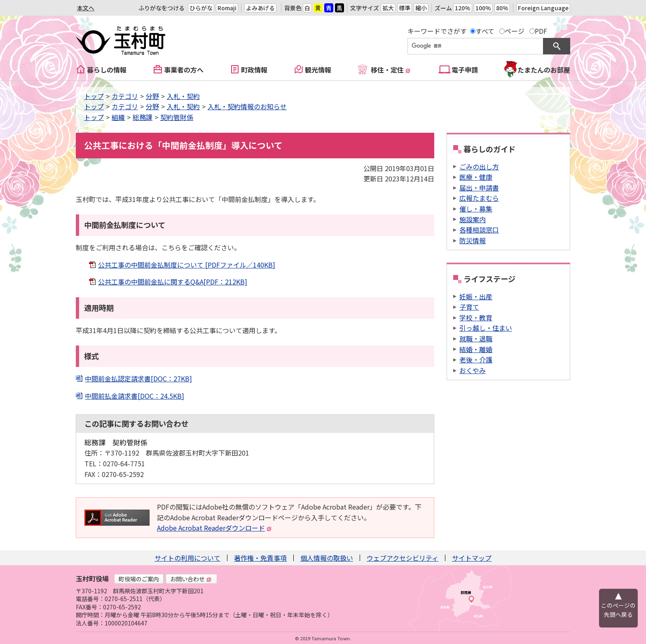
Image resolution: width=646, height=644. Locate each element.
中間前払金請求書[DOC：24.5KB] (135, 396)
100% (483, 8)
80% (502, 8)
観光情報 (318, 70)
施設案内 (473, 219)
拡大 (388, 8)
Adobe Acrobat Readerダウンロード (214, 528)
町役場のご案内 (139, 579)
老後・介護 (476, 360)
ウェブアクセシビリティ (403, 558)
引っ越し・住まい (486, 328)
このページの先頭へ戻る (618, 610)
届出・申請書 (479, 188)
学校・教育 (476, 317)
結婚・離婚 (476, 349)
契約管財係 (177, 117)
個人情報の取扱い (327, 558)
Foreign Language (543, 8)
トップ (94, 96)
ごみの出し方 (479, 167)
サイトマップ (472, 558)
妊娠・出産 (476, 296)
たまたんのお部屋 (544, 70)
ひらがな (201, 8)
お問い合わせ (191, 579)
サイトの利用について (187, 558)
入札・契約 (183, 96)
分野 (152, 96)
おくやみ (473, 370)
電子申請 (465, 70)
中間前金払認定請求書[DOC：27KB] (138, 378)
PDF (541, 31)
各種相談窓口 (479, 230)
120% (463, 8)
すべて (485, 31)
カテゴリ (125, 96)
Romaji (227, 8)
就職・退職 (476, 338)
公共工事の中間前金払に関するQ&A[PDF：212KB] (173, 282)
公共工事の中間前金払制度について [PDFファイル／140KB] (187, 265)
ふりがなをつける (161, 8)
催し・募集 (476, 209)
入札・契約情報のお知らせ (247, 106)
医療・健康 (476, 177)
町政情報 (254, 70)
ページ (515, 31)
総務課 (143, 117)
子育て (469, 307)
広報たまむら (479, 198)
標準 (405, 8)
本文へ (86, 8)
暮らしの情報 (107, 70)
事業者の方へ (184, 70)
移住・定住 (391, 70)
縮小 (421, 8)
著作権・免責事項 (260, 558)
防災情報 (473, 240)
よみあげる (260, 8)
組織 (118, 117)
